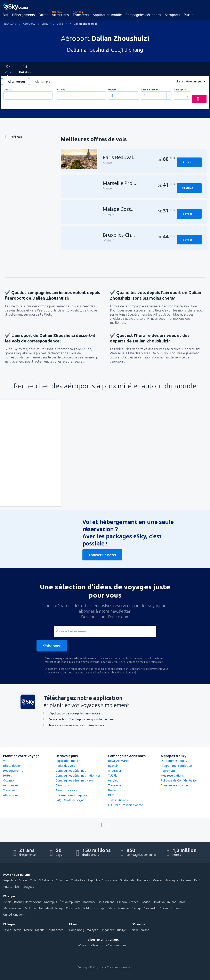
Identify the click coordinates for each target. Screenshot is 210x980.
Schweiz (176, 908)
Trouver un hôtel (102, 555)
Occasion (9, 780)
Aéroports (172, 15)
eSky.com (97, 945)
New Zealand (140, 930)
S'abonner (52, 646)
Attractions (60, 15)
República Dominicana (103, 880)
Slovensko (151, 908)
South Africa (55, 930)
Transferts (81, 15)
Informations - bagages (71, 795)
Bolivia (23, 880)
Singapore (107, 930)
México (157, 880)
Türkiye (121, 930)
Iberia (112, 790)
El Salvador (46, 880)
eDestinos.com (116, 945)
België (7, 902)
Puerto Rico (11, 887)
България (51, 902)
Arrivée (61, 90)
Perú (197, 880)
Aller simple (42, 82)
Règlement (168, 771)
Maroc (28, 930)
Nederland (46, 908)
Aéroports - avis (66, 790)
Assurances (11, 785)
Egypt (7, 930)
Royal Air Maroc (119, 761)
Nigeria (40, 930)
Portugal (99, 908)
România (123, 908)
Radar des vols (65, 766)
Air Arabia (114, 771)
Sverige (137, 908)
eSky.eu (83, 945)
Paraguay (28, 887)
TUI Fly (113, 775)
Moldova (31, 908)
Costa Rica (78, 880)
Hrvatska (159, 902)
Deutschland (106, 902)
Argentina (10, 880)
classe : (180, 82)
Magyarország (13, 908)
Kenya (17, 930)
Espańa (122, 902)
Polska (87, 908)
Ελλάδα (146, 902)
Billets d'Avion (12, 766)
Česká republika (70, 902)
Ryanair (113, 766)
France (134, 902)
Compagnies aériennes (143, 15)
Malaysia (92, 930)
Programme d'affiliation (176, 766)
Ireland (172, 902)
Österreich (73, 908)
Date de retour (149, 90)
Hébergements (23, 15)
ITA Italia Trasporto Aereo (126, 805)
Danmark (89, 902)
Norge (59, 908)
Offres (43, 15)
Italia (182, 902)
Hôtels (7, 775)
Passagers (180, 90)
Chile (33, 880)
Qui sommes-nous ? (174, 761)
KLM (111, 795)
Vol (6, 15)
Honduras (143, 880)
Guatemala (127, 880)
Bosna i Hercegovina (28, 902)
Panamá (186, 880)
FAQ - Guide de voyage (71, 800)
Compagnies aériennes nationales (78, 775)
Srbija (111, 908)
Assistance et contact (175, 785)
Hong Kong (77, 930)
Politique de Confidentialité (179, 780)
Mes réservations (172, 775)
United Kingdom (14, 914)
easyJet (113, 780)
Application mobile (107, 15)
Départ (8, 90)
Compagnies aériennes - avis (75, 780)
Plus (187, 15)
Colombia (62, 880)
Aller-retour (17, 82)
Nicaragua (171, 880)
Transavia (114, 785)
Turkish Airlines (118, 800)
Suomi (164, 908)
